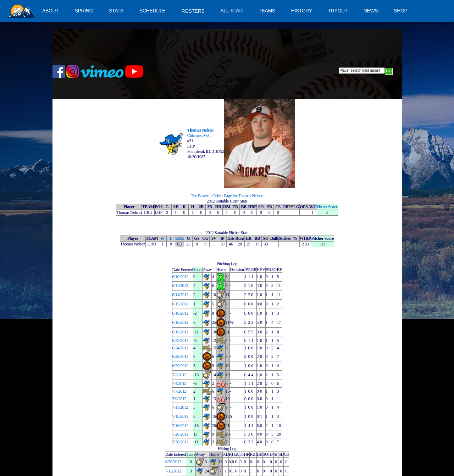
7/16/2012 (180, 426)
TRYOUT (338, 11)
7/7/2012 (179, 391)
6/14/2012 (180, 295)
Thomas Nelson (200, 130)
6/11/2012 (180, 286)
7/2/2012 (179, 375)
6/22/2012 (180, 341)
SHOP (400, 11)
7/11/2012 (180, 407)
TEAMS (267, 11)
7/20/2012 (180, 434)
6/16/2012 (180, 313)
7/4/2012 (179, 383)
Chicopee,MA (199, 135)
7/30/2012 (180, 442)
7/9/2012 (179, 399)
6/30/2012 (173, 462)
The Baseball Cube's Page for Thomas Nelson (227, 196)
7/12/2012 (173, 471)
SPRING (84, 11)
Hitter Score (327, 207)
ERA (179, 238)
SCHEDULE (152, 11)
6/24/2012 (180, 348)
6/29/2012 (180, 366)
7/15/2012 (180, 416)
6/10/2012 (180, 277)
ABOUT (50, 11)
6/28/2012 (180, 356)
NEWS (371, 11)
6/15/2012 (180, 304)
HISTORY (302, 11)
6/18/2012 (180, 322)
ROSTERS (193, 11)
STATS (116, 11)
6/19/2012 (180, 332)
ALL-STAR (231, 11)
